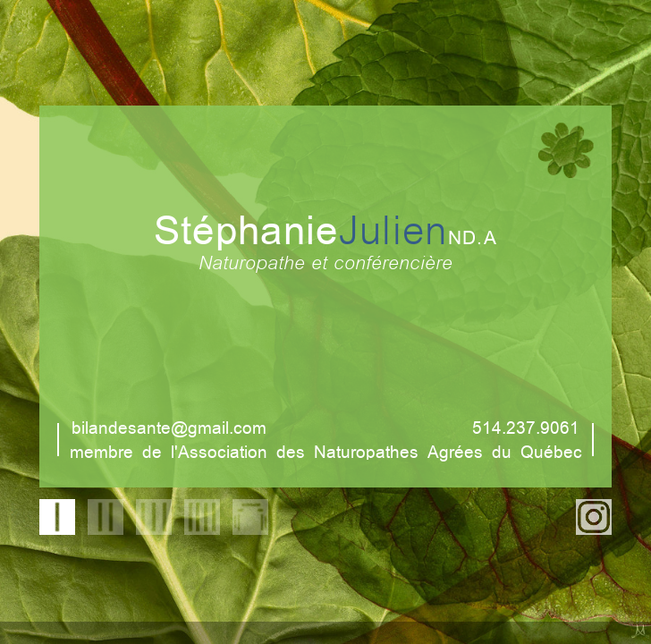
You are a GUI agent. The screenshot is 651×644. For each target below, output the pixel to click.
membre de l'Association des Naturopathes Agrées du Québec (326, 450)
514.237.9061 (526, 426)
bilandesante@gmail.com (169, 426)
